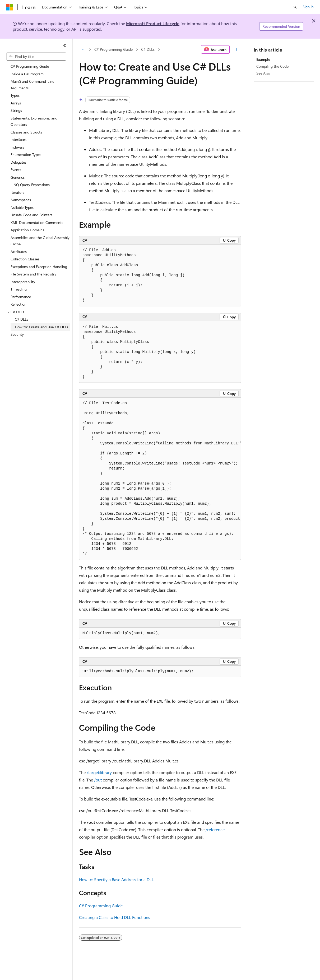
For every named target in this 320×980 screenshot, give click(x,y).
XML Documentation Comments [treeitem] (37, 222)
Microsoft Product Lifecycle (153, 23)
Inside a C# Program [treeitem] (27, 74)
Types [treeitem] (15, 95)
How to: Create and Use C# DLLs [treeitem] (41, 327)
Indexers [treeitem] (17, 147)
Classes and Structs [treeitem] (26, 132)
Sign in (308, 7)
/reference (215, 829)
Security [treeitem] (17, 334)
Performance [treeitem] (21, 297)
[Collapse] (65, 45)
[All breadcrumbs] (84, 49)
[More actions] (236, 49)
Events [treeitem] (16, 170)
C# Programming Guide (113, 49)
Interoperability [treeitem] (23, 282)
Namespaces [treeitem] (21, 200)
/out (98, 780)
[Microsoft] (10, 7)
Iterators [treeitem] (17, 192)
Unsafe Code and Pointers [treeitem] (31, 215)
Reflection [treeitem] (18, 304)
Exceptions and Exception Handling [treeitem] (39, 267)
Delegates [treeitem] (18, 162)
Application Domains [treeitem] (27, 230)
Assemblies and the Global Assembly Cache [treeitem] (40, 241)
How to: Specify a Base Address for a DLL (116, 879)
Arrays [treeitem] (16, 103)
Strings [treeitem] (16, 110)
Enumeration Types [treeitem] (26, 155)
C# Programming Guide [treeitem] (30, 66)
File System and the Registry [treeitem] (33, 274)
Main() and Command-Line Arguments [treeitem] (32, 85)
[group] (160, 479)
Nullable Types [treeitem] (22, 207)
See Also (263, 73)
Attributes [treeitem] (19, 252)
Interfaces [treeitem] (18, 139)
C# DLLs (148, 49)
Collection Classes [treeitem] (25, 259)
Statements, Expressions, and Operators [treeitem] (34, 121)
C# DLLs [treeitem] (22, 319)
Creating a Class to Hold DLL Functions (115, 917)
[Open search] (295, 7)
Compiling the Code (272, 66)
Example (263, 59)
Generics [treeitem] (18, 177)
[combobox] (36, 57)
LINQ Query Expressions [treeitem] (30, 185)
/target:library (99, 772)
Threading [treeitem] (19, 289)
